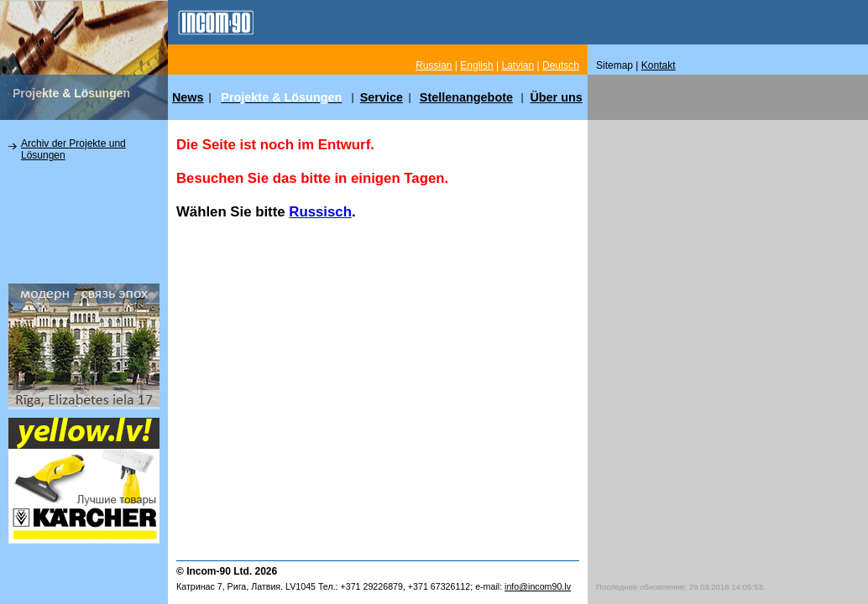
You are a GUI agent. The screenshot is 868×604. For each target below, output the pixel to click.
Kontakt (659, 65)
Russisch (320, 212)
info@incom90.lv (538, 586)
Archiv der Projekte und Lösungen (73, 149)
